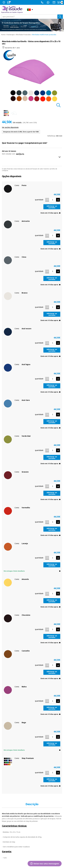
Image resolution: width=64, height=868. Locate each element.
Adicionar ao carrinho (52, 207)
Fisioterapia (11, 35)
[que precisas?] (32, 17)
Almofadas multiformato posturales (44, 35)
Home (3, 35)
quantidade (39, 200)
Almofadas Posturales (23, 35)
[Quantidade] (53, 200)
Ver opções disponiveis (10, 127)
